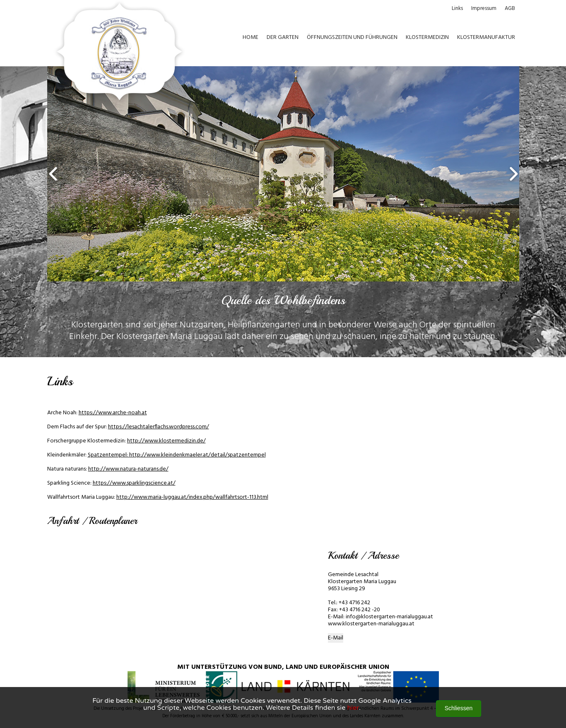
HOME (250, 37)
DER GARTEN (283, 37)
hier (353, 708)
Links (457, 8)
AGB (510, 8)
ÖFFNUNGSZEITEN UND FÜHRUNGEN (352, 37)
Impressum (484, 8)
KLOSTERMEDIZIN (427, 37)
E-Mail (336, 638)
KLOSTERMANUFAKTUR (486, 37)
